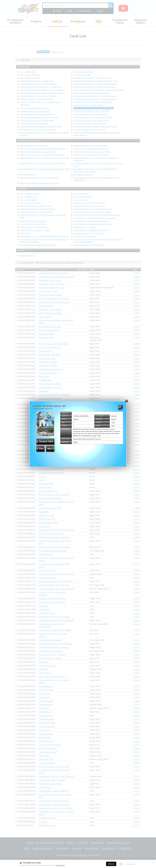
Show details (130, 864)
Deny (121, 864)
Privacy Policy (60, 865)
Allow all (111, 864)
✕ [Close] (153, 862)
